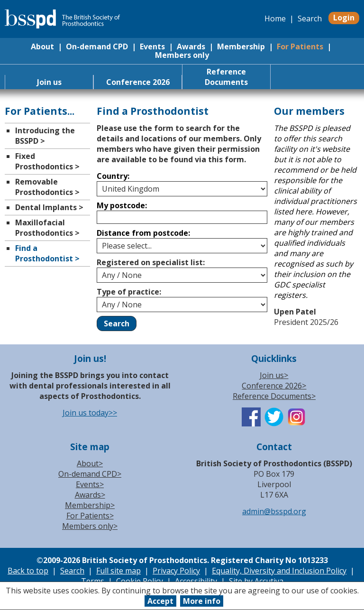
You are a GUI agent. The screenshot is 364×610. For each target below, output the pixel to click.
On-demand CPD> (90, 474)
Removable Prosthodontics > (47, 187)
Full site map (118, 571)
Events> (90, 484)
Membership (241, 46)
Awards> (90, 495)
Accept (160, 601)
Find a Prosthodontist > (47, 253)
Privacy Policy (176, 571)
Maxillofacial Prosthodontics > (47, 228)
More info (202, 601)
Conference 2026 (138, 82)
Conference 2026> (274, 386)
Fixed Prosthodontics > (47, 161)
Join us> (274, 375)
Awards (191, 46)
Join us (49, 82)
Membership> (90, 505)
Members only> (90, 526)
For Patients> (90, 516)
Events (152, 46)
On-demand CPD (97, 46)
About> (90, 463)
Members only (182, 55)
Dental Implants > (49, 207)
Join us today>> (90, 413)
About (42, 46)
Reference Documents (226, 77)
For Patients (300, 46)
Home (275, 18)
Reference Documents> (274, 396)
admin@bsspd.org (274, 511)
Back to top (28, 571)
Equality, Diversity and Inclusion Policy (279, 571)
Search (310, 18)
